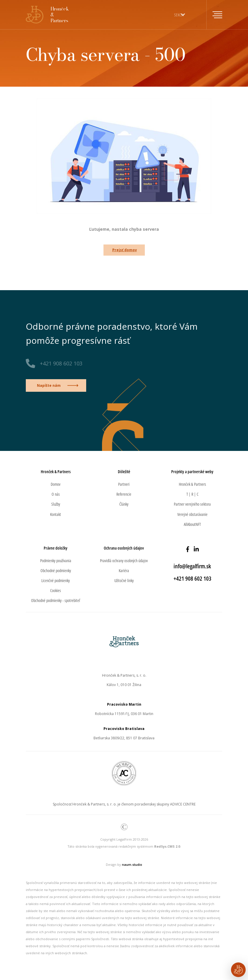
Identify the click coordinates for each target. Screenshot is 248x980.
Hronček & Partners (192, 484)
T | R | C (192, 494)
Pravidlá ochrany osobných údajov (124, 561)
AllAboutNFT (192, 524)
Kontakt (56, 514)
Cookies (56, 590)
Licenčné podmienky (56, 580)
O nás (56, 494)
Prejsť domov (125, 250)
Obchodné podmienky (56, 571)
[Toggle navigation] (214, 15)
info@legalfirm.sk (192, 566)
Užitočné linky (124, 580)
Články (124, 504)
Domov (56, 484)
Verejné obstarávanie (192, 514)
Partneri (124, 484)
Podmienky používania (56, 561)
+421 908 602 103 (61, 363)
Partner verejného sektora (192, 504)
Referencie (124, 494)
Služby (56, 504)
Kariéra (124, 571)
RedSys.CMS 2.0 (167, 846)
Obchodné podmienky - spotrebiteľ (56, 600)
